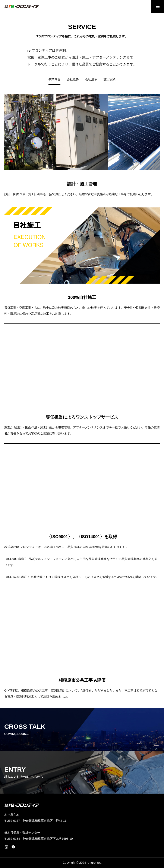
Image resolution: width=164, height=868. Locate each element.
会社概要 (73, 79)
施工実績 (110, 79)
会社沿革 (91, 79)
